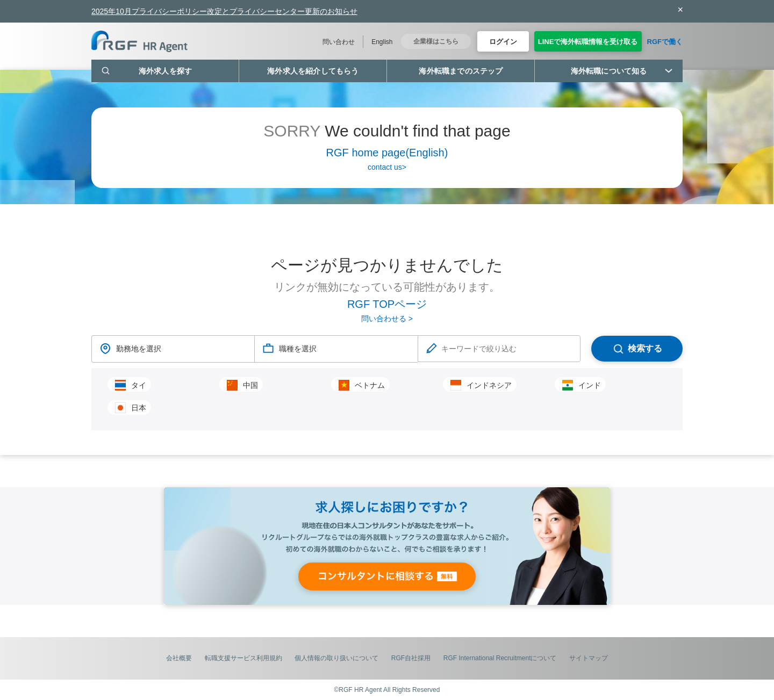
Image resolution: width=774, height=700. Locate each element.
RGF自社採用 (411, 658)
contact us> (387, 167)
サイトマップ (589, 658)
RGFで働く (665, 42)
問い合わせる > (387, 319)
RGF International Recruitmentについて (500, 658)
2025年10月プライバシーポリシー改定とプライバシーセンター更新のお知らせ (224, 11)
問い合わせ (339, 42)
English (382, 42)
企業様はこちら (436, 41)
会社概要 (179, 658)
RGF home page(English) (387, 153)
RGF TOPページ (387, 304)
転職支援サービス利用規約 (243, 658)
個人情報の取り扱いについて (336, 658)
